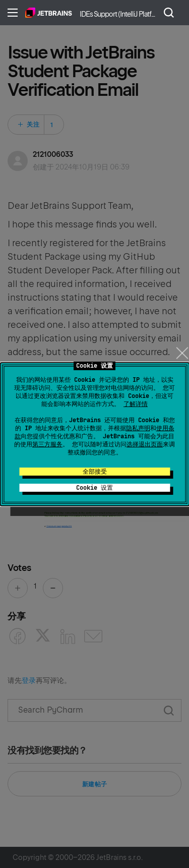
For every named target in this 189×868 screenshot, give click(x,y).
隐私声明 (138, 428)
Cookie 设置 (94, 488)
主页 (49, 13)
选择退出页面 (145, 444)
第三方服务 (47, 444)
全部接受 (95, 472)
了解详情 (136, 404)
